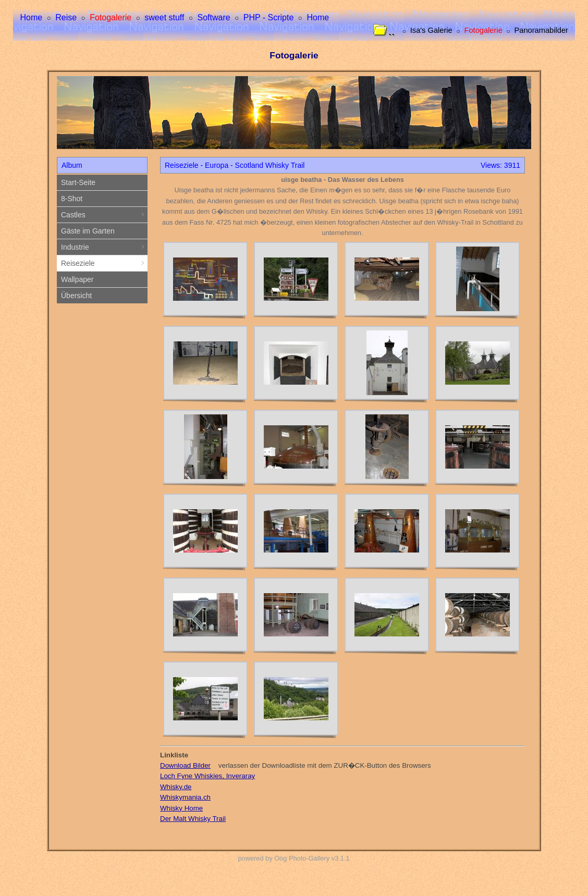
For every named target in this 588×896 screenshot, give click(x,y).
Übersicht (76, 296)
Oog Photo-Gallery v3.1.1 (312, 858)
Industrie (104, 247)
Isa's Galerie (431, 31)
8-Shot (72, 199)
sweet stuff (164, 17)
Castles (104, 215)
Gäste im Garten (88, 231)
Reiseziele (104, 263)
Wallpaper (77, 279)
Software (214, 17)
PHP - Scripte (269, 17)
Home (31, 17)
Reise (66, 17)
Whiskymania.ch (185, 797)
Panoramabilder (541, 31)
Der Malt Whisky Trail (193, 819)
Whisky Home (181, 808)
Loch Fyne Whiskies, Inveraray (207, 776)
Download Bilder (185, 765)
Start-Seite (78, 182)
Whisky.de (176, 787)
